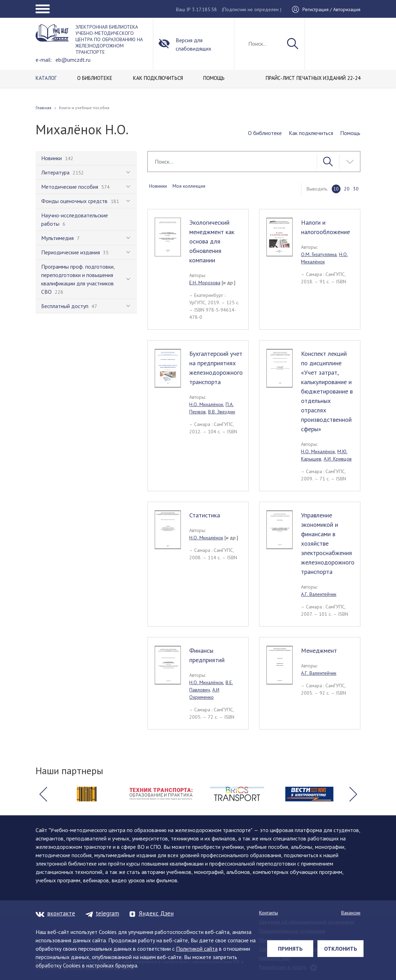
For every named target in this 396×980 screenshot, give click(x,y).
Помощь (350, 133)
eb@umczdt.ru (73, 60)
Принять (290, 949)
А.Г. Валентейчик (319, 594)
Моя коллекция (189, 186)
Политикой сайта (197, 949)
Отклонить (341, 949)
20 (347, 189)
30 (356, 189)
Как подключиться (311, 133)
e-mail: (44, 60)
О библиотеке (265, 133)
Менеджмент (319, 650)
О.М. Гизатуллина (319, 254)
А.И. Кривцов (338, 459)
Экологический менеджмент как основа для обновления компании (212, 241)
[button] (43, 794)
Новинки (158, 186)
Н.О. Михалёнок (206, 404)
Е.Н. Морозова (205, 283)
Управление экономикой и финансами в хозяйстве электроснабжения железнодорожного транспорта (328, 543)
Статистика (205, 515)
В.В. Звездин (222, 412)
